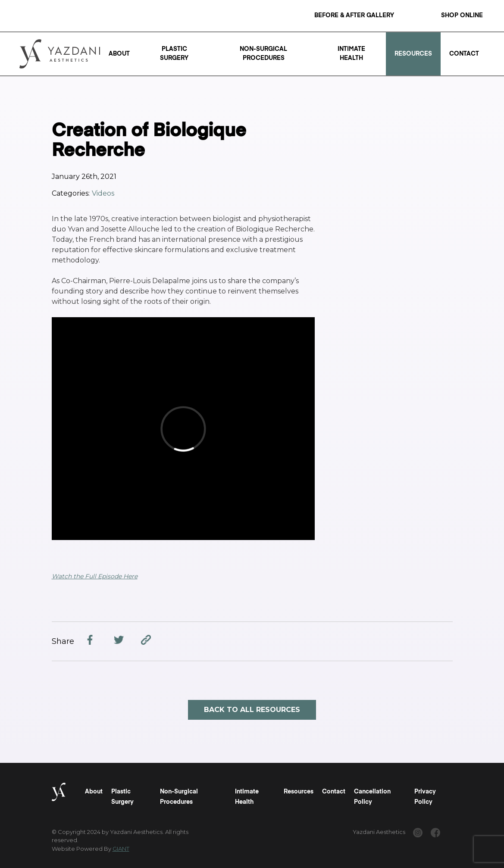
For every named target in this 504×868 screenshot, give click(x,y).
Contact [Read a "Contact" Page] (464, 54)
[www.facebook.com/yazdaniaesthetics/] (435, 834)
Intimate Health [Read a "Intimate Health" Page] (351, 54)
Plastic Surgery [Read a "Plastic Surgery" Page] (174, 54)
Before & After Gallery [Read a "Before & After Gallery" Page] (354, 16)
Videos (103, 193)
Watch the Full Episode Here (95, 576)
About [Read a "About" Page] (119, 54)
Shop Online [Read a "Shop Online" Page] (462, 16)
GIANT (121, 849)
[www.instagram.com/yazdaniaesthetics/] (418, 834)
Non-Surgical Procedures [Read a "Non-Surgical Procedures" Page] (263, 54)
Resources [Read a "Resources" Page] (413, 54)
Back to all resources (252, 710)
